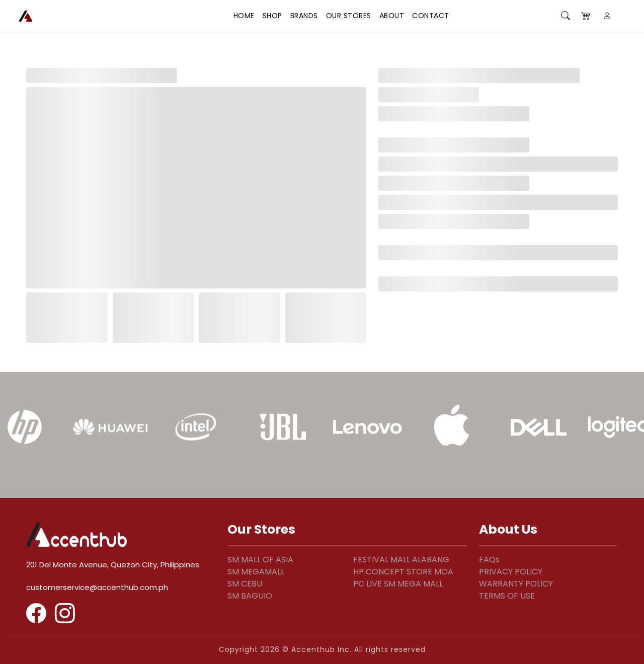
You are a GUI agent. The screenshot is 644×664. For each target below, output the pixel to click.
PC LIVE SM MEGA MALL (398, 584)
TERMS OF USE (507, 596)
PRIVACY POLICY (511, 572)
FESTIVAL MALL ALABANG (401, 560)
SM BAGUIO (250, 596)
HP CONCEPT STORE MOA (403, 572)
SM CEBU (245, 584)
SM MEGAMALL (256, 572)
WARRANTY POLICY (516, 584)
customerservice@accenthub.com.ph (97, 587)
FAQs (489, 560)
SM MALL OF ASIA (260, 560)
